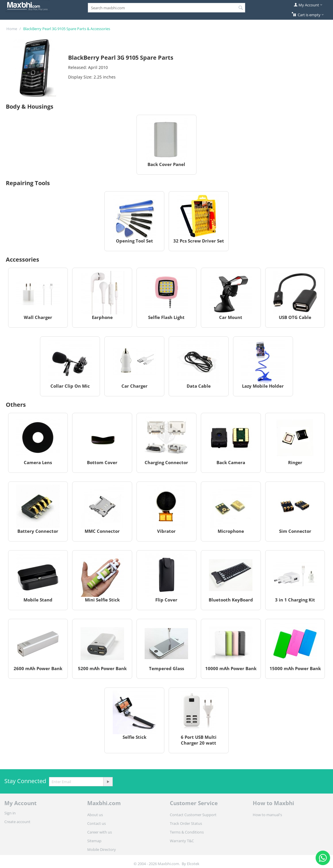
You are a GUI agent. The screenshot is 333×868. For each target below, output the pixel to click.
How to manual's (267, 815)
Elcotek (193, 864)
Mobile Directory (102, 849)
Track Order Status (186, 823)
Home (12, 29)
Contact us (97, 823)
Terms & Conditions (187, 832)
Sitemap (94, 841)
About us (95, 815)
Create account (17, 822)
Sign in (10, 813)
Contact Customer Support (193, 815)
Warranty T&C (182, 841)
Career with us (100, 832)
